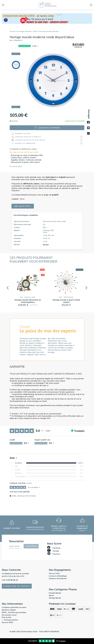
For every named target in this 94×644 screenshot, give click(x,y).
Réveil (51, 595)
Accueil (14, 31)
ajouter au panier (47, 128)
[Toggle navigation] (3, 5)
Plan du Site (7, 617)
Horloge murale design (49, 31)
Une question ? (23, 206)
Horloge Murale (25, 31)
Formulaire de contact (17, 586)
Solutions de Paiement (58, 578)
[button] (8, 288)
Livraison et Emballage (58, 576)
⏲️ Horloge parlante (10, 620)
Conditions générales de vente (14, 607)
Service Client (54, 573)
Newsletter (17, 541)
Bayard (46, 244)
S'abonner (31, 546)
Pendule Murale (55, 593)
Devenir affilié (7, 622)
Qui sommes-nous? (9, 615)
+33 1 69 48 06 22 (10, 580)
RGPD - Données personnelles (14, 612)
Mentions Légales (9, 610)
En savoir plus (16, 166)
